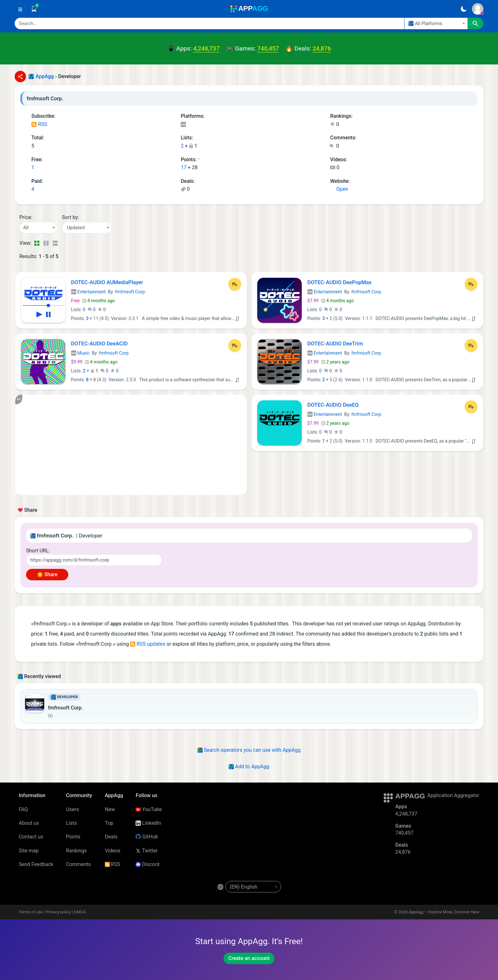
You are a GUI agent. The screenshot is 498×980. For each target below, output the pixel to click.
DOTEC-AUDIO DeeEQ (333, 405)
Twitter (147, 851)
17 (184, 167)
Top (109, 823)
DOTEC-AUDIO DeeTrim (335, 343)
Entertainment (88, 292)
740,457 (268, 48)
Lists (71, 823)
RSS (39, 124)
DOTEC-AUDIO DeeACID (100, 343)
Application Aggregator (453, 795)
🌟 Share (47, 574)
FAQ (23, 809)
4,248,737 (206, 48)
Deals (111, 837)
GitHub (147, 837)
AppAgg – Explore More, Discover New (444, 912)
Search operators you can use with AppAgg (249, 750)
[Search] (209, 23)
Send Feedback (36, 864)
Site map (29, 851)
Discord (147, 864)
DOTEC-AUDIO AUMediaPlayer (107, 282)
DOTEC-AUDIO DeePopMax (340, 282)
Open (339, 189)
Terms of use (31, 912)
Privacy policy (58, 912)
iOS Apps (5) (183, 125)
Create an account (249, 958)
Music (80, 353)
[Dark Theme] (464, 9)
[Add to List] (235, 284)
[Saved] (34, 9)
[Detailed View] (46, 243)
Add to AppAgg (249, 767)
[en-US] (253, 887)
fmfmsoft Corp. (130, 292)
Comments (78, 864)
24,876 (322, 48)
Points (73, 837)
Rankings (76, 851)
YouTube (149, 809)
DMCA (80, 912)
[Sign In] (478, 9)
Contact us (31, 837)
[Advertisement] (131, 445)
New (110, 809)
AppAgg (45, 76)
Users (73, 809)
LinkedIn (148, 823)
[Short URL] (94, 560)
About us (29, 823)
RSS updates (148, 644)
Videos (113, 851)
